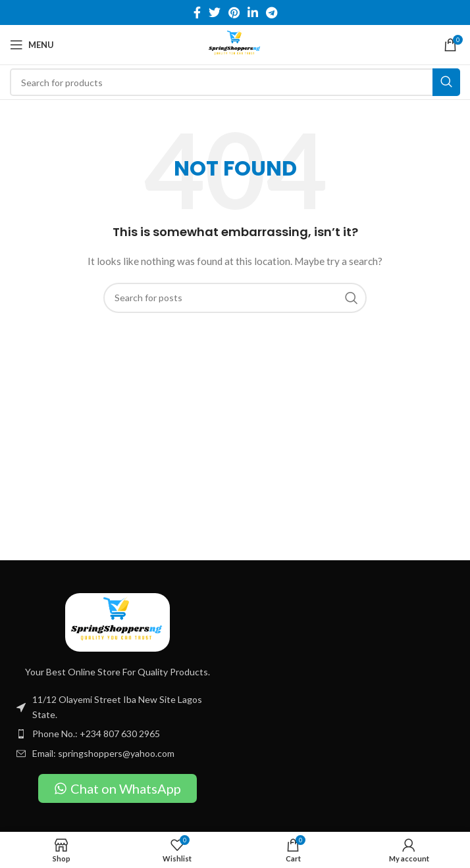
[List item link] (117, 734)
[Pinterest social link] (234, 12)
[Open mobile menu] (32, 45)
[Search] (235, 82)
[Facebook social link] (197, 12)
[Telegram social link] (272, 12)
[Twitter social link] (215, 12)
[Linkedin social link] (253, 12)
